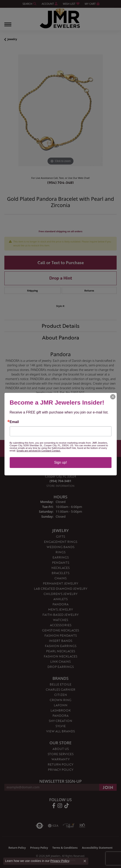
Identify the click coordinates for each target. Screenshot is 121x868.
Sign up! (60, 462)
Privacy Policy (60, 861)
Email (14, 422)
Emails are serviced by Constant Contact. (39, 451)
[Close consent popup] (85, 861)
